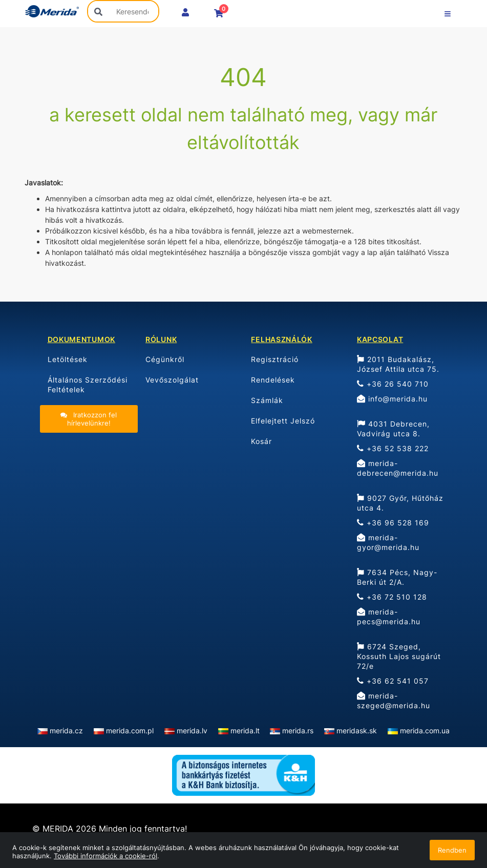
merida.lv (192, 731)
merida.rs (298, 731)
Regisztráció (275, 359)
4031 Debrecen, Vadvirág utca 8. (393, 429)
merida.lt (245, 731)
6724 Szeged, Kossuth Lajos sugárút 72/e (399, 656)
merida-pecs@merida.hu (389, 617)
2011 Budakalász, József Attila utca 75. (398, 364)
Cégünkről (165, 359)
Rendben (452, 850)
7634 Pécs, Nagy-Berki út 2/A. (397, 577)
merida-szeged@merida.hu (394, 701)
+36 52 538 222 (393, 448)
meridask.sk (357, 731)
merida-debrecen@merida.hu (398, 468)
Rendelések (273, 380)
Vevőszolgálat (172, 380)
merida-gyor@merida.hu (388, 542)
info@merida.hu (392, 399)
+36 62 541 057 (393, 681)
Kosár (261, 441)
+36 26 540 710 (393, 384)
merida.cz (66, 731)
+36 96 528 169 (393, 523)
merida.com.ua (425, 731)
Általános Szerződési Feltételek (88, 385)
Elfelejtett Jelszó (283, 421)
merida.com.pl (130, 731)
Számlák (267, 400)
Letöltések (68, 359)
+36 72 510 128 (392, 597)
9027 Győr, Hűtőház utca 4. (400, 503)
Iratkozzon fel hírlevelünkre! (89, 419)
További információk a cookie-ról (105, 856)
